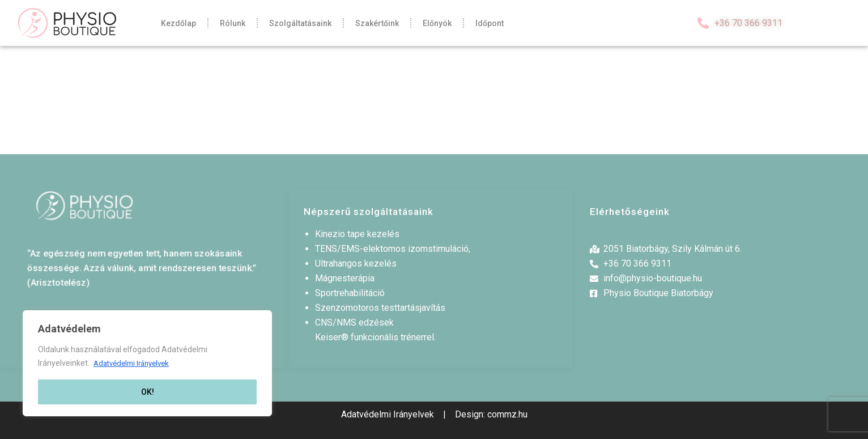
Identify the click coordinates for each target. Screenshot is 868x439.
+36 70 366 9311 (748, 23)
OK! (148, 392)
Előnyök (437, 23)
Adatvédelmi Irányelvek (135, 364)
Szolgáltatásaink (300, 23)
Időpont (490, 23)
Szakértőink (377, 23)
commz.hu (507, 414)
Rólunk (233, 23)
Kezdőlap (178, 23)
